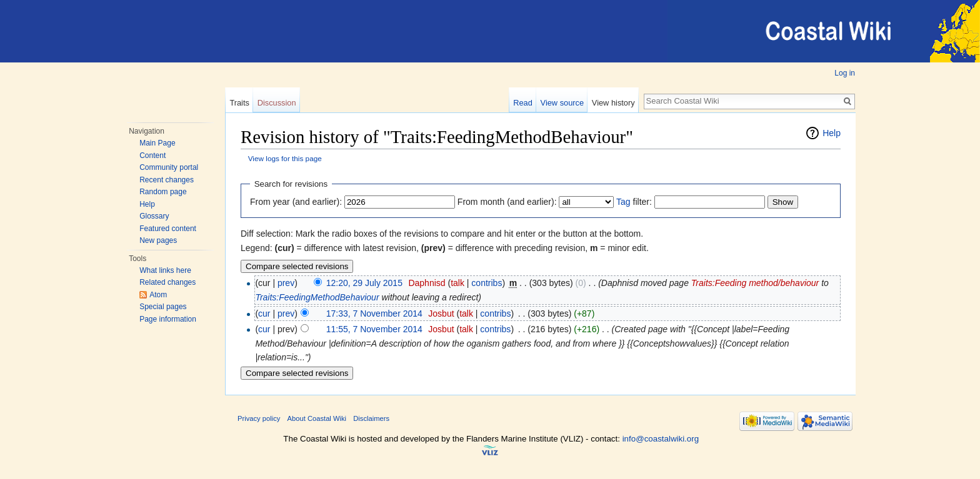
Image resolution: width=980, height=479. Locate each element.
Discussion (277, 103)
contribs (487, 283)
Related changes (167, 282)
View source (562, 103)
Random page (163, 192)
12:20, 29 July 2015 (364, 283)
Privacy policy (259, 418)
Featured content (168, 229)
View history (613, 103)
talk (457, 283)
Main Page (157, 143)
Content (152, 156)
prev (286, 283)
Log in (845, 73)
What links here (165, 270)
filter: (634, 202)
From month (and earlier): (507, 202)
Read (523, 103)
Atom (158, 295)
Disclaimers (371, 418)
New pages (158, 240)
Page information (168, 319)
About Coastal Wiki (317, 418)
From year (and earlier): (296, 202)
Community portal (169, 167)
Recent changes (167, 180)
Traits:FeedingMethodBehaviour (317, 297)
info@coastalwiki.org (661, 439)
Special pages (163, 307)
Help (147, 204)
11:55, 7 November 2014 (374, 329)
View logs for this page (285, 158)
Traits (239, 103)
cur (264, 314)
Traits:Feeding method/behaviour (755, 283)
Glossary (154, 216)
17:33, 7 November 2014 (374, 314)
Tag (623, 202)
